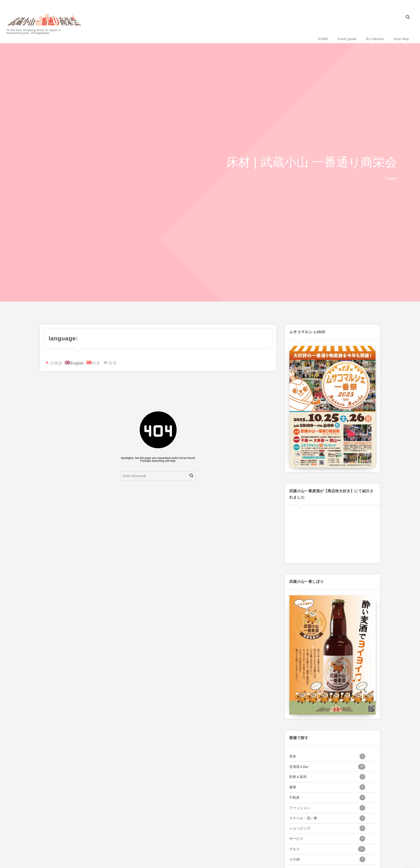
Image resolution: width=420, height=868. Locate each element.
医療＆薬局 (327, 777)
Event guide (345, 32)
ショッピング (327, 828)
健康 (327, 787)
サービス (327, 839)
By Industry (373, 32)
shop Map (399, 32)
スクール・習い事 (327, 818)
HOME (321, 32)
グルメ (327, 849)
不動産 (327, 798)
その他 (327, 859)
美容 (327, 756)
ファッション (327, 808)
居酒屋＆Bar (327, 767)
